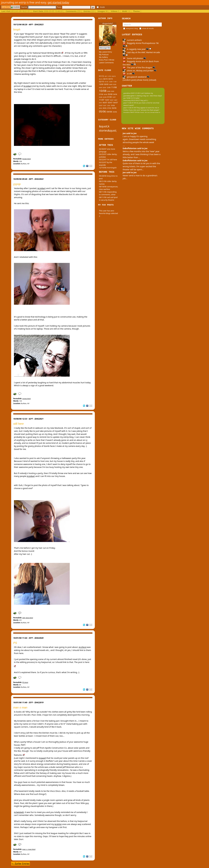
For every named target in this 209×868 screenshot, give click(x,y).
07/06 (109, 108)
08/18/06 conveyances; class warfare (109, 188)
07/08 (101, 94)
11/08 (114, 87)
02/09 (104, 88)
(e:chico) (83, 647)
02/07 (105, 106)
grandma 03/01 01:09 (131, 93)
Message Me (105, 48)
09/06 (100, 108)
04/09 (100, 88)
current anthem (132, 40)
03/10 (110, 79)
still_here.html (28, 618)
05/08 (110, 94)
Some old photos (134, 58)
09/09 (106, 84)
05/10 (101, 79)
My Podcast (104, 54)
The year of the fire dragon (139, 68)
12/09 (111, 82)
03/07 (101, 106)
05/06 (102, 111)
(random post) (129, 80)
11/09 (115, 82)
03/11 (106, 76)
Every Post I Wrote (107, 60)
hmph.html (26, 159)
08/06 (105, 108)
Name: (39, 7)
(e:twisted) (19, 812)
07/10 (110, 76)
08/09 (111, 85)
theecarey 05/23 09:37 (132, 100)
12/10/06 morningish (108, 168)
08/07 (116, 100)
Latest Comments (106, 63)
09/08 (109, 91)
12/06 (108, 106)
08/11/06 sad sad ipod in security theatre (108, 199)
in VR (129, 74)
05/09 (115, 85)
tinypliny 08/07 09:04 (131, 112)
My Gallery (103, 57)
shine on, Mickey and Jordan (140, 71)
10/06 (113, 105)
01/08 (109, 97)
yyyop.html (26, 399)
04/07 (116, 103)
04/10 (105, 79)
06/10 (114, 76)
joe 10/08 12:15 (129, 98)
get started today (58, 2)
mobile (15, 7)
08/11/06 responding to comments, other (108, 193)
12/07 (114, 97)
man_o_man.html (29, 849)
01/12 (101, 76)
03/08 (101, 97)
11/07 (102, 100)
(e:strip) (58, 824)
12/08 (109, 87)
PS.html (25, 682)
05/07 (110, 103)
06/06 (114, 108)
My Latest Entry (105, 52)
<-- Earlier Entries (20, 864)
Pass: (73, 7)
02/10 (101, 82)
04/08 (115, 94)
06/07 (105, 103)
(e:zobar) (28, 86)
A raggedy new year (137, 49)
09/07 (112, 100)
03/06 (115, 112)
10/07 (107, 100)
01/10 (106, 82)
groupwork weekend (136, 77)
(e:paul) (42, 758)
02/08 (105, 97)
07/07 (100, 103)
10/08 (103, 91)
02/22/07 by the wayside (106, 164)
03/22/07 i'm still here (108, 160)
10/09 (101, 84)
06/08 (105, 94)
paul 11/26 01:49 (130, 103)
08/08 (113, 91)
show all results (148, 28)
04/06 (109, 112)
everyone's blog (132, 28)
